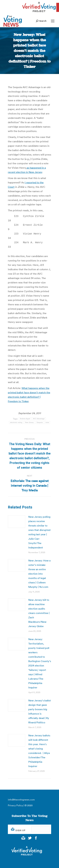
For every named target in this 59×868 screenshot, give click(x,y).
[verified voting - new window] (39, 13)
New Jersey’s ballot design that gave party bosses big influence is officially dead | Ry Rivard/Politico (40, 711)
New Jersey (29, 422)
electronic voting (16, 422)
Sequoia (40, 422)
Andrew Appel (25, 419)
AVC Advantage (39, 419)
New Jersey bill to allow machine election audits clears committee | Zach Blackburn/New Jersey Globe (39, 613)
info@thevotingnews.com (21, 799)
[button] (41, 21)
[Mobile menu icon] (53, 21)
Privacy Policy (15, 805)
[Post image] (17, 521)
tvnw (47, 422)
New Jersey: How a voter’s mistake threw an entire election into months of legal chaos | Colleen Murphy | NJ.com (39, 573)
